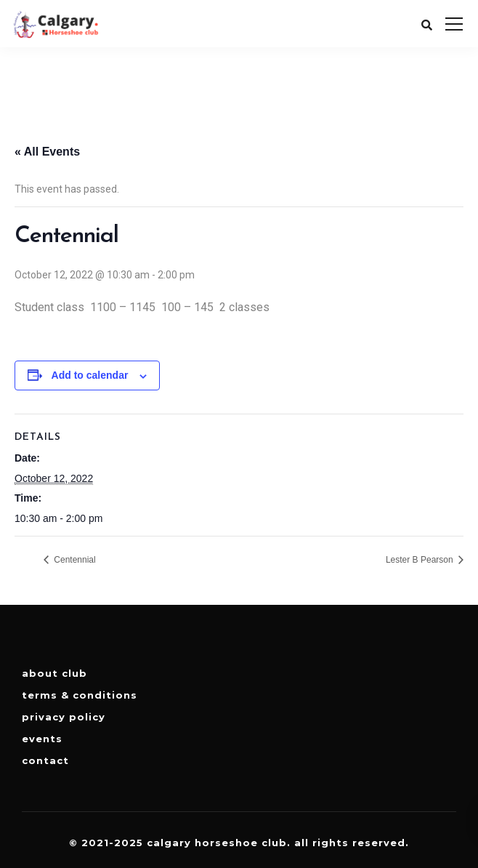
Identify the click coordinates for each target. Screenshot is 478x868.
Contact (45, 760)
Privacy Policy (64, 717)
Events (42, 739)
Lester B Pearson (421, 560)
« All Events (47, 152)
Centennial (74, 560)
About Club (54, 673)
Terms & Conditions (80, 695)
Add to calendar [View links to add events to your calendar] (90, 375)
